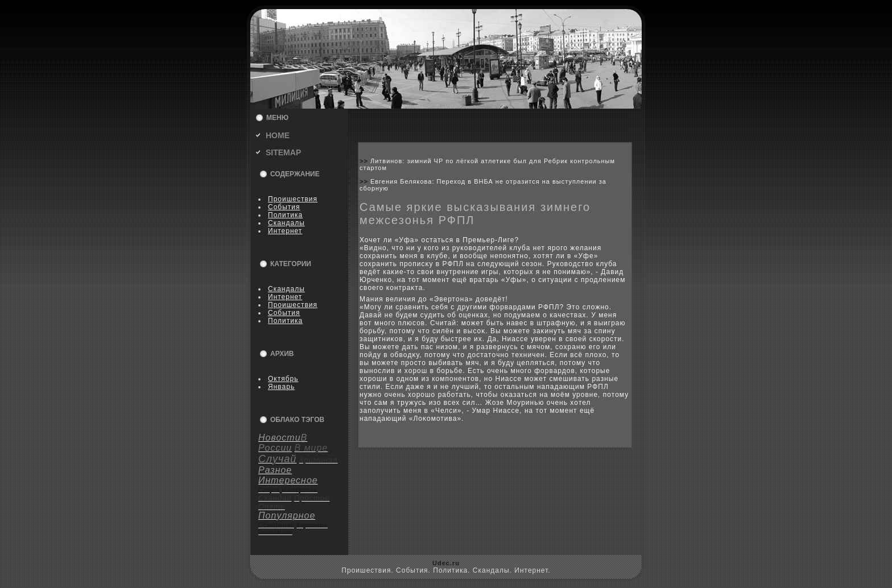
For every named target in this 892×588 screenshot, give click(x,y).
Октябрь (283, 379)
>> (365, 161)
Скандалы (286, 223)
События (284, 207)
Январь (281, 387)
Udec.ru (446, 563)
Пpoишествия (293, 199)
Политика (285, 215)
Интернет (285, 231)
